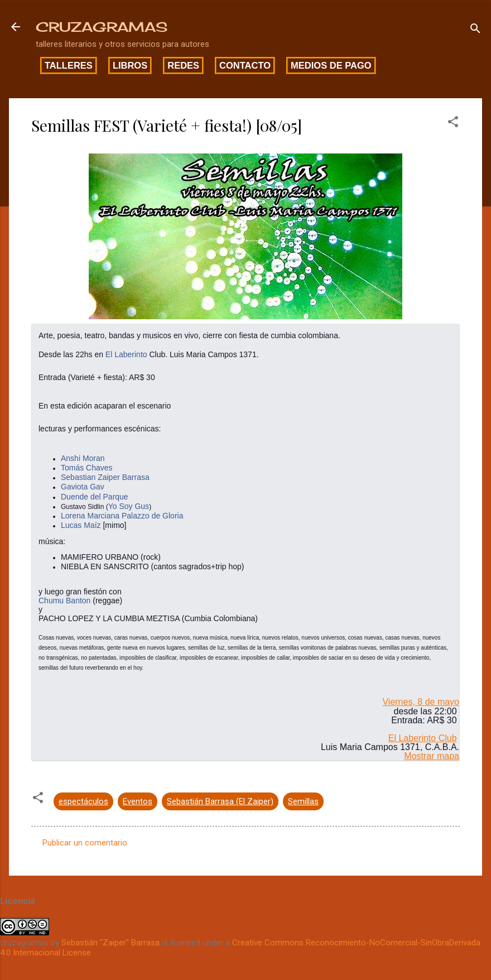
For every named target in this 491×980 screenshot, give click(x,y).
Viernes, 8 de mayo (421, 702)
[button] (453, 124)
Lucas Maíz (81, 525)
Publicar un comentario (85, 843)
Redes (183, 65)
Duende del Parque (95, 497)
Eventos (138, 801)
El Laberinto (126, 354)
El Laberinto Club (423, 738)
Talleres (69, 65)
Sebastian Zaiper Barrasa (105, 477)
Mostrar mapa (432, 756)
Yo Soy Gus (129, 506)
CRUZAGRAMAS (102, 27)
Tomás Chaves (87, 468)
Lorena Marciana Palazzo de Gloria (122, 516)
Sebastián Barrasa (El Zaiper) (220, 801)
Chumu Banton (64, 601)
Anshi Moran (83, 458)
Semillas (303, 801)
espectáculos (83, 801)
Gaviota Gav (83, 487)
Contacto (245, 65)
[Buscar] (475, 30)
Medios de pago (331, 65)
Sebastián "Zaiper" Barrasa (110, 943)
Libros (130, 65)
